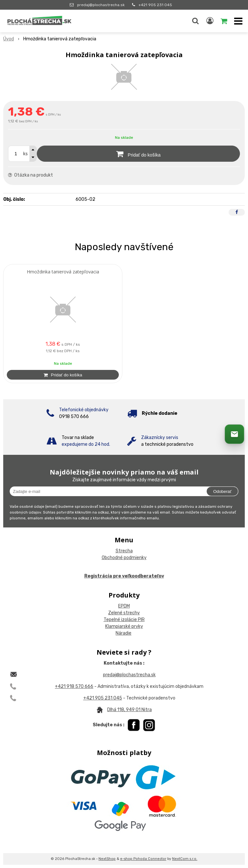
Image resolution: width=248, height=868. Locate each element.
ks (26, 154)
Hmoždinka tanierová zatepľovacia (63, 272)
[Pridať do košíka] (138, 154)
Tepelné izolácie (120, 620)
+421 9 (91, 698)
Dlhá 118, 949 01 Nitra (129, 710)
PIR (141, 620)
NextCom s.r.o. (185, 859)
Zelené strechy (124, 613)
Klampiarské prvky (124, 626)
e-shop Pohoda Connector (143, 859)
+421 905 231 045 (155, 5)
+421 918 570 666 (74, 686)
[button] (195, 21)
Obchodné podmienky (124, 558)
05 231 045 (110, 698)
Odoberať (222, 491)
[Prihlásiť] (210, 21)
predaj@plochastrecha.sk (101, 5)
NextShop (107, 859)
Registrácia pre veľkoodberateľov (124, 576)
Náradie (124, 633)
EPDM (124, 606)
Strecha (124, 551)
